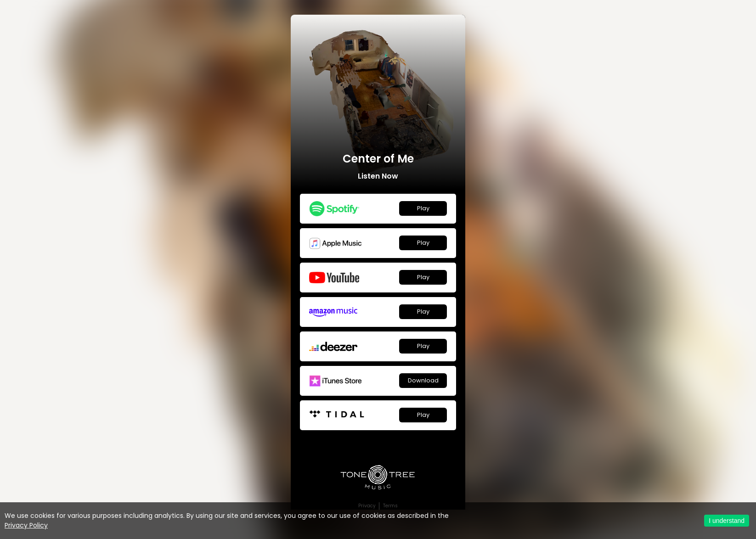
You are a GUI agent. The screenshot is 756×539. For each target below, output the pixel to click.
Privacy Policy (26, 525)
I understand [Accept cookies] (727, 521)
